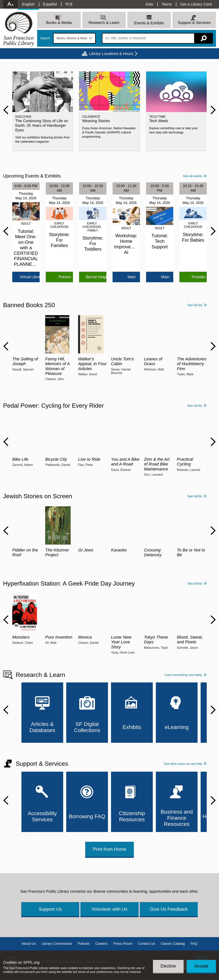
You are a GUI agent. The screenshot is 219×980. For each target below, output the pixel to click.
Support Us (50, 909)
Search (45, 38)
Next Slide (213, 110)
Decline (168, 966)
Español (50, 4)
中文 (69, 4)
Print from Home (110, 849)
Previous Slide (6, 110)
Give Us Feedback (169, 909)
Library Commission (57, 944)
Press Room (123, 944)
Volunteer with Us (110, 909)
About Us (29, 944)
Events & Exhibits (149, 23)
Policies (84, 944)
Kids (149, 4)
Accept (201, 966)
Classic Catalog (173, 944)
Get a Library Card (196, 4)
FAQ (194, 944)
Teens (167, 4)
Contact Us (147, 944)
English (28, 4)
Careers (101, 944)
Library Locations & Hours (111, 54)
